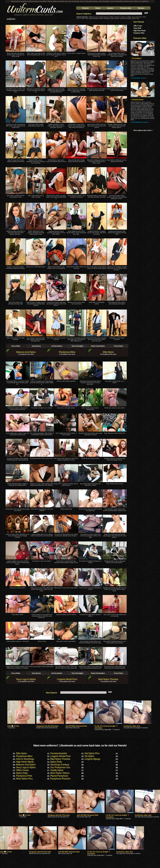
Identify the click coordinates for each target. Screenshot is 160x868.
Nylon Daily (22, 773)
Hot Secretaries (57, 346)
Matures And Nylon (26, 352)
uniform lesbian (115, 18)
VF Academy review (138, 78)
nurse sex (123, 17)
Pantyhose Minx (67, 352)
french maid (136, 18)
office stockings (94, 18)
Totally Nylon (57, 770)
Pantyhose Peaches (60, 779)
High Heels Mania (139, 31)
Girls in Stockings (25, 759)
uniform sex (92, 17)
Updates (110, 8)
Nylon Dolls (137, 28)
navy (133, 17)
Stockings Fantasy (60, 765)
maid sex (117, 17)
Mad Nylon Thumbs (108, 679)
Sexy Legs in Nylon (26, 679)
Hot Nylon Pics (92, 753)
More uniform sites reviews (142, 130)
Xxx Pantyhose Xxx (60, 767)
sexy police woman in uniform (105, 17)
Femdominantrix (59, 753)
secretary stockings (126, 18)
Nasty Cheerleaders (98, 346)
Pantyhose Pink (24, 776)
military (129, 17)
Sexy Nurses (36, 346)
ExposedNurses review (139, 122)
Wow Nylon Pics (24, 779)
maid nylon (138, 17)
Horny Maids (16, 346)
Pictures (85, 8)
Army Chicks (118, 346)
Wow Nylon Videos (60, 773)
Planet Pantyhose (59, 776)
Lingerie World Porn (67, 679)
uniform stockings (104, 18)
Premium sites (126, 8)
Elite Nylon (108, 352)
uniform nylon (85, 18)
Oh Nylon (89, 756)
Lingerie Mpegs (92, 759)
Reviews (141, 8)
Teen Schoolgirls (77, 346)
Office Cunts (138, 26)
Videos (98, 8)
